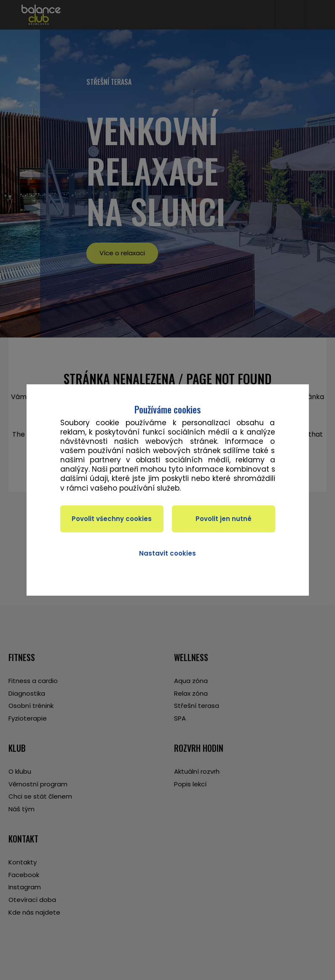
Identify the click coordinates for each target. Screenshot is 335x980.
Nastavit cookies (167, 553)
